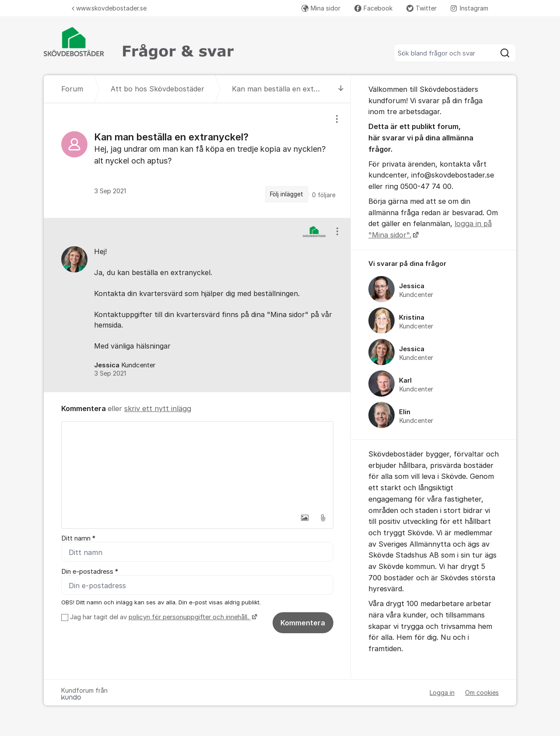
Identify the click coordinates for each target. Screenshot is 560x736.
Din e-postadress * (90, 572)
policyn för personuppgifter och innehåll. (190, 617)
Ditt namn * (78, 538)
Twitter (422, 8)
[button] (304, 518)
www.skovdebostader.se (109, 8)
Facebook (373, 8)
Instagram (469, 8)
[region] (197, 160)
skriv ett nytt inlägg (158, 408)
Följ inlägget (287, 194)
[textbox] (197, 465)
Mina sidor (321, 8)
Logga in (442, 692)
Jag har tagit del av (163, 617)
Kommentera (303, 623)
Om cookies (482, 692)
